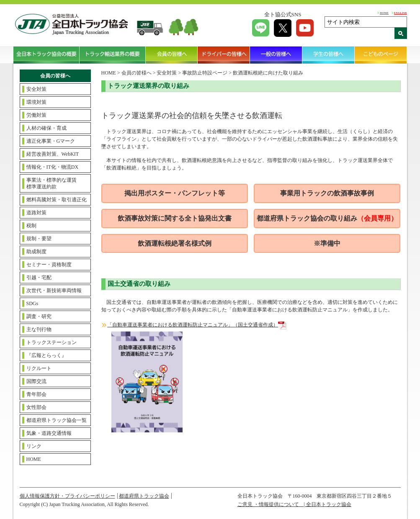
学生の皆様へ (329, 55)
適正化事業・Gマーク (51, 141)
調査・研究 (39, 316)
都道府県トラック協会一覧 (57, 420)
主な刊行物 (39, 329)
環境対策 (36, 102)
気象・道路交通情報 (49, 433)
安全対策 (36, 89)
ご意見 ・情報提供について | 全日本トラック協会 (294, 504)
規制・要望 (39, 239)
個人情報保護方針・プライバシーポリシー (67, 496)
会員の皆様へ (172, 55)
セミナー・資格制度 (49, 265)
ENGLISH (401, 13)
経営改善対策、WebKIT (53, 154)
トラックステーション (52, 342)
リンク (34, 446)
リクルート (39, 368)
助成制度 (36, 252)
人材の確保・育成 (46, 128)
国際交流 (36, 381)
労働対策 (36, 115)
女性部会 (36, 407)
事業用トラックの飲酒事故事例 (327, 193)
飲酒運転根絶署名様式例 (175, 243)
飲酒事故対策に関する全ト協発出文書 (175, 218)
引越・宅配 (39, 277)
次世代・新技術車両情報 (54, 290)
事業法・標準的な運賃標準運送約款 (52, 183)
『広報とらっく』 (46, 355)
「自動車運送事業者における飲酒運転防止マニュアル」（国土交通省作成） (197, 325)
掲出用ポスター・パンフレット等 (175, 193)
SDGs (32, 303)
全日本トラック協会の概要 (46, 55)
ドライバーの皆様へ (224, 55)
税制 (31, 226)
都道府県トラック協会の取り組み (327, 218)
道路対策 (36, 213)
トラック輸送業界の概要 (113, 55)
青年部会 (36, 394)
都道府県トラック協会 (144, 496)
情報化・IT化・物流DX (53, 167)
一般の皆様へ (276, 55)
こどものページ (381, 55)
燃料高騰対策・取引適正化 (57, 200)
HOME (384, 13)
